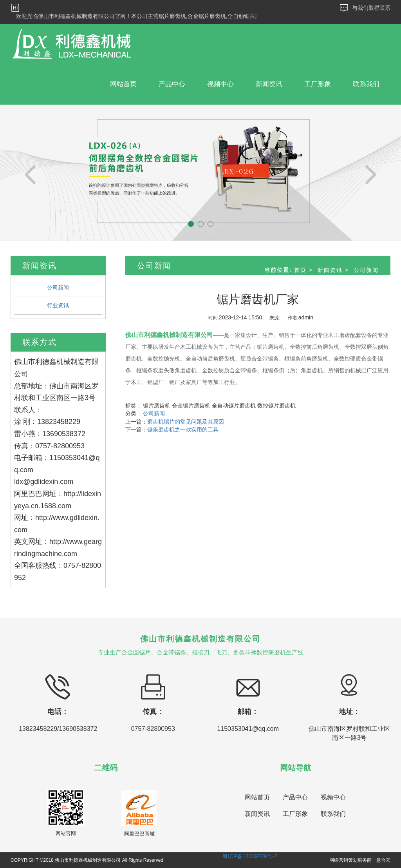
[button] (30, 173)
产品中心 (172, 84)
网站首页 (123, 84)
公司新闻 (58, 288)
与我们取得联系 (371, 8)
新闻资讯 (269, 84)
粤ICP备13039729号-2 (250, 856)
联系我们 (366, 84)
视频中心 (220, 84)
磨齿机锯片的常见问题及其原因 (186, 422)
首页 (300, 270)
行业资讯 (58, 305)
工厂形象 (318, 84)
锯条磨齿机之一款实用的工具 (183, 429)
